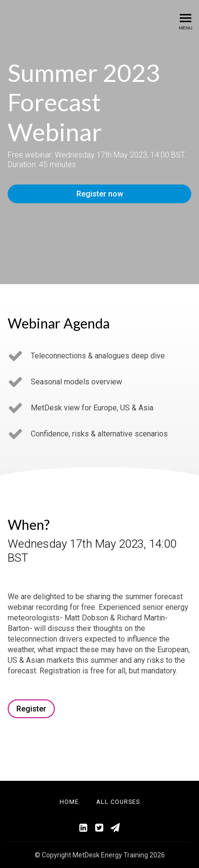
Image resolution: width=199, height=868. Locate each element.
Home (69, 802)
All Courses (118, 802)
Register (31, 709)
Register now (100, 194)
